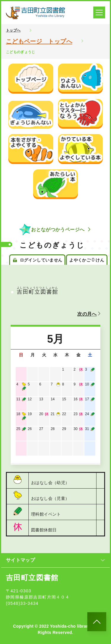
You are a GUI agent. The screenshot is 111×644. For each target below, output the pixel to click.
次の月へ (89, 314)
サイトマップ (55, 560)
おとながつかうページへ (55, 229)
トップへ (13, 30)
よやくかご (87, 260)
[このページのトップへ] (97, 622)
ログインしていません (37, 260)
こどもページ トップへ (39, 41)
